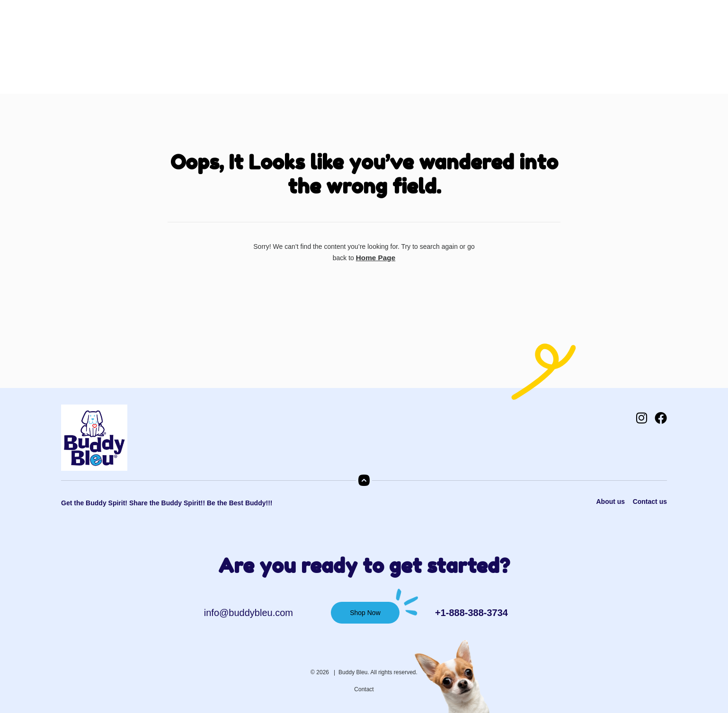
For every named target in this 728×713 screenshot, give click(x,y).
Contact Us (393, 51)
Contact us (650, 502)
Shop (268, 51)
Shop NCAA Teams (326, 51)
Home (187, 51)
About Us (228, 51)
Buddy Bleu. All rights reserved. (378, 672)
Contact (364, 689)
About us (609, 502)
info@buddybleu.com (249, 612)
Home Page (375, 257)
